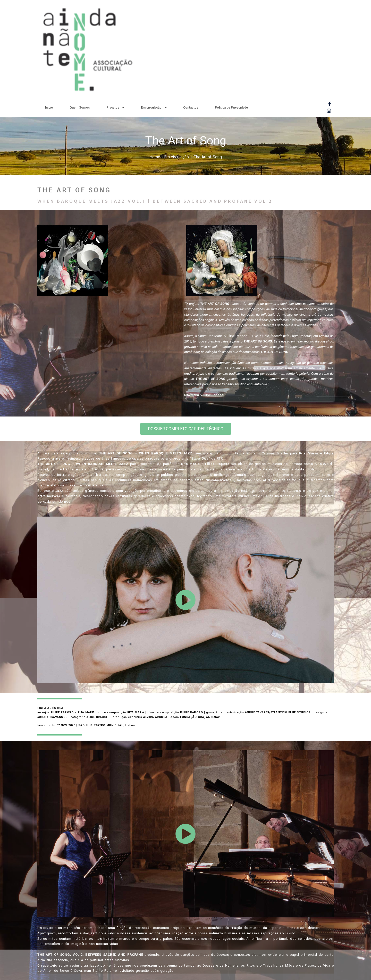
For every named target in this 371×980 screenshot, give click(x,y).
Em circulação (176, 55)
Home (155, 55)
